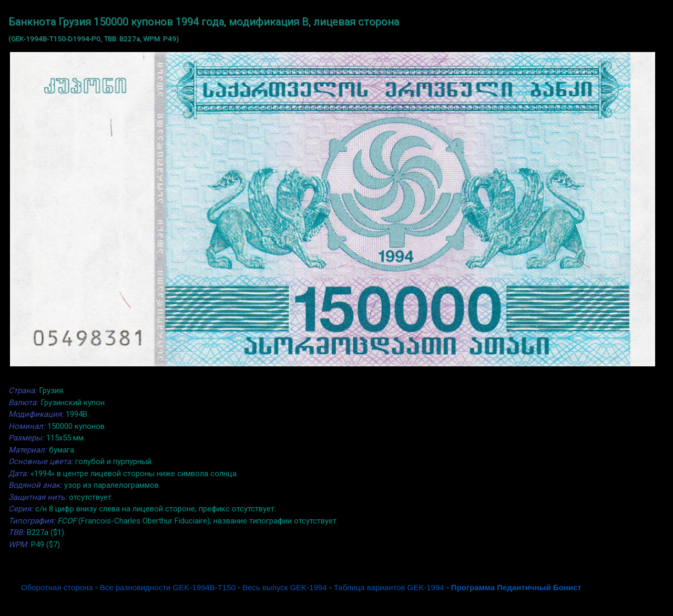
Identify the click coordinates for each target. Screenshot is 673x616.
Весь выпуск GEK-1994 (284, 587)
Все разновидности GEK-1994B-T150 (168, 587)
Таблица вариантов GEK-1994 (389, 587)
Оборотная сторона (57, 587)
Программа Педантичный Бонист (516, 587)
